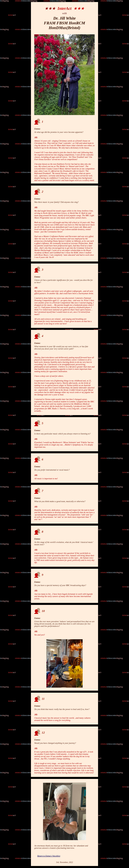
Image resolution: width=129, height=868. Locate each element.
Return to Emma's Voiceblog (49, 856)
